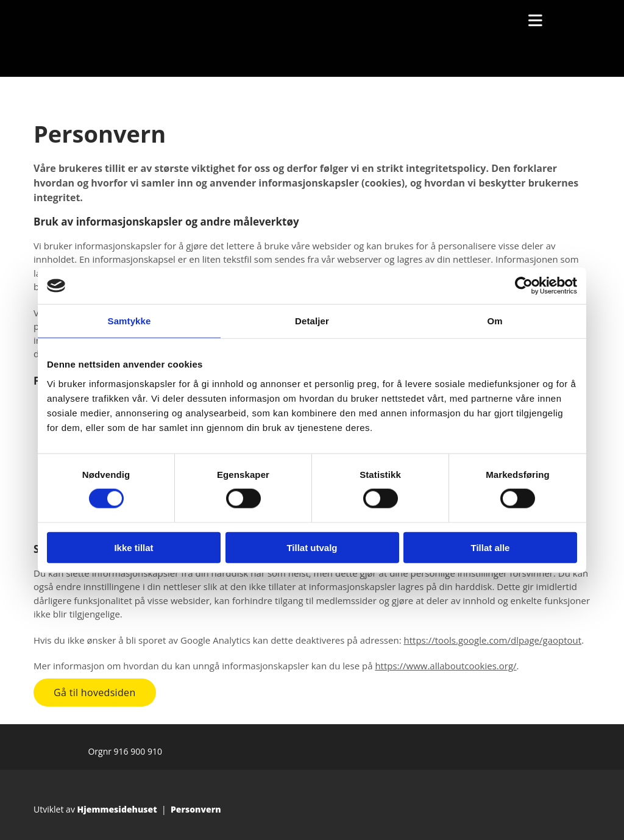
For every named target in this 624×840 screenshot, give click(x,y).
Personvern (196, 809)
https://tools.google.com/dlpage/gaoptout (492, 640)
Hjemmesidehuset (117, 809)
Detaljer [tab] (312, 321)
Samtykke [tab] (129, 321)
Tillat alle (491, 547)
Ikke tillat (133, 547)
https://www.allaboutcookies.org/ (445, 666)
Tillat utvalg (312, 547)
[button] (95, 692)
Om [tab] (495, 321)
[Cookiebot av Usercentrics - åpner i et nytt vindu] (524, 286)
